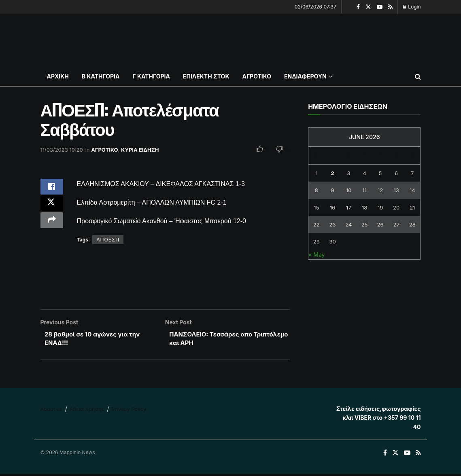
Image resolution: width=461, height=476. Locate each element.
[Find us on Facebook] (385, 455)
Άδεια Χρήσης (87, 410)
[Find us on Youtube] (407, 455)
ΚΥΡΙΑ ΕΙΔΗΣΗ (140, 150)
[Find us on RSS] (418, 455)
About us (52, 410)
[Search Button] (418, 76)
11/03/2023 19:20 (62, 150)
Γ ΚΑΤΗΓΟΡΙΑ (151, 76)
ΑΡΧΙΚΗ (58, 76)
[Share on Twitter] (52, 208)
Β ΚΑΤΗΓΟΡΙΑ (101, 76)
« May (317, 255)
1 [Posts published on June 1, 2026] (316, 173)
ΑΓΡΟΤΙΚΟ (257, 76)
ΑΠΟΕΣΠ (108, 240)
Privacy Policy (129, 410)
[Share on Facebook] (52, 188)
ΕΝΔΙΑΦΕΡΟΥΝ (305, 76)
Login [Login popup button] (412, 7)
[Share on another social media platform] (52, 227)
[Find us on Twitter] (395, 455)
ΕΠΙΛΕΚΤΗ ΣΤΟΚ (206, 76)
